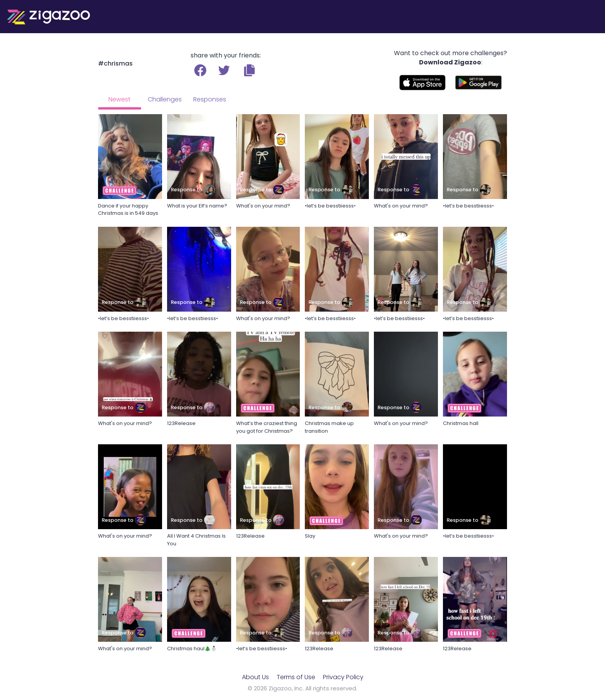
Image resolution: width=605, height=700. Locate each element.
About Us (255, 677)
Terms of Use (296, 677)
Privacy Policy (343, 677)
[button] (249, 70)
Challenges (165, 99)
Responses (210, 99)
